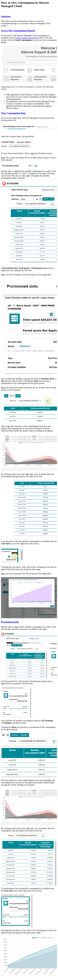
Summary (6, 16)
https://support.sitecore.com (27, 38)
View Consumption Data (13, 113)
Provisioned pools (10, 622)
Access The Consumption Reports (18, 31)
